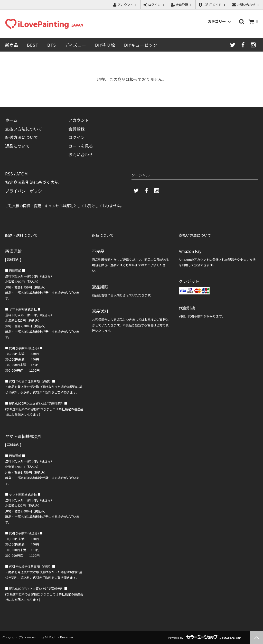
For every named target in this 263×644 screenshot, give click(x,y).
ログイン (154, 5)
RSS (9, 174)
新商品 (12, 45)
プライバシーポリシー (26, 191)
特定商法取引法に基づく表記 (32, 182)
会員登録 (182, 5)
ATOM (22, 174)
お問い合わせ (246, 5)
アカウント (125, 5)
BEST (33, 45)
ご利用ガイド (212, 5)
